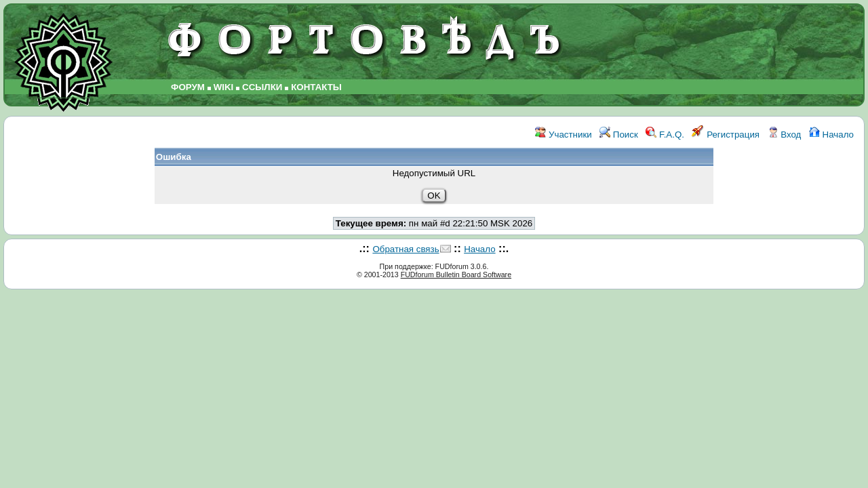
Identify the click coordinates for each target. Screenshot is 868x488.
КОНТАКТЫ (316, 87)
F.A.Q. (665, 135)
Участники (563, 135)
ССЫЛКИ (262, 87)
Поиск (619, 135)
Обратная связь (406, 249)
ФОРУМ (188, 87)
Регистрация (726, 135)
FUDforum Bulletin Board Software (456, 274)
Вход (785, 135)
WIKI (224, 87)
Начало (831, 135)
